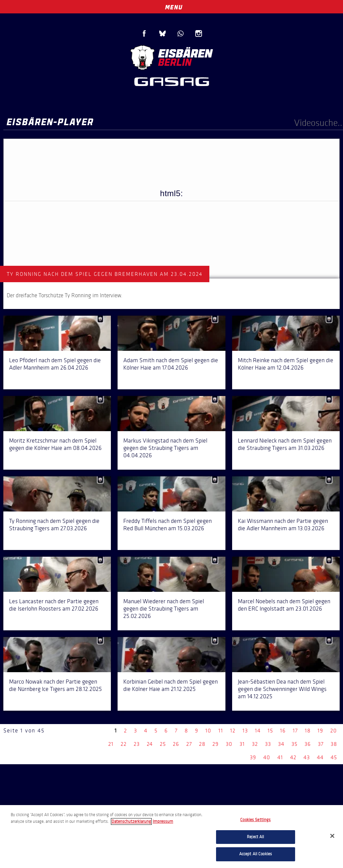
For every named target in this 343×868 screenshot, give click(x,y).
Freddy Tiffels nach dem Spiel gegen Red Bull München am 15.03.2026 (167, 525)
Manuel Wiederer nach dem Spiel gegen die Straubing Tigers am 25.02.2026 (164, 609)
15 (270, 731)
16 (283, 731)
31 (242, 744)
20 (334, 731)
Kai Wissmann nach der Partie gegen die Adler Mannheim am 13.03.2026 (283, 525)
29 (216, 744)
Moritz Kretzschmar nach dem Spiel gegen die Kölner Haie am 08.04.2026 (55, 444)
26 (176, 744)
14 (258, 731)
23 (137, 744)
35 (294, 744)
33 (268, 744)
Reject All (255, 837)
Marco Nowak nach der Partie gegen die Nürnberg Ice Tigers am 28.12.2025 (55, 685)
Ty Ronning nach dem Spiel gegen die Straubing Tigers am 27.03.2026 (54, 525)
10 (208, 731)
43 (307, 757)
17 (295, 731)
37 (321, 744)
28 (202, 744)
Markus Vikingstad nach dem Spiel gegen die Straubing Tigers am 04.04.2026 (165, 448)
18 (308, 731)
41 (280, 757)
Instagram (199, 33)
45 (334, 757)
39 (253, 757)
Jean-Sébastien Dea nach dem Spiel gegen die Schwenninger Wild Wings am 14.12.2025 (282, 689)
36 (308, 744)
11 (221, 731)
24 (150, 744)
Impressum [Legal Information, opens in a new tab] (163, 821)
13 (245, 731)
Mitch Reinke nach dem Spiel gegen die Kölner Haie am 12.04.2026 (286, 364)
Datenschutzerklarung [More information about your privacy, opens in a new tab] (131, 821)
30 (229, 744)
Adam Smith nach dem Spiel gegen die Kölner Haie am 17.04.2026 (171, 364)
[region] (171, 837)
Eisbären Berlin (171, 57)
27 (189, 744)
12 (233, 731)
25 (163, 744)
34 (281, 744)
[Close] (332, 836)
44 (320, 757)
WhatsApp (181, 33)
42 (293, 757)
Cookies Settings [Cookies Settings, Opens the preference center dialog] (255, 820)
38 (334, 744)
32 (255, 744)
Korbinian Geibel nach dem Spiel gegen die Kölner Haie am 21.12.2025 (170, 685)
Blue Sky (162, 33)
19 (320, 731)
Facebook (144, 33)
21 (111, 744)
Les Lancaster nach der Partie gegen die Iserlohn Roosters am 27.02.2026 (54, 605)
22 (124, 744)
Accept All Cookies (256, 854)
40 (267, 757)
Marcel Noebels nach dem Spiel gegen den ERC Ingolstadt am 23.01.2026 (284, 605)
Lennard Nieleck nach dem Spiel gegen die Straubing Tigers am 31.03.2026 (285, 444)
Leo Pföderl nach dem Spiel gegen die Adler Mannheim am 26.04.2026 (55, 364)
